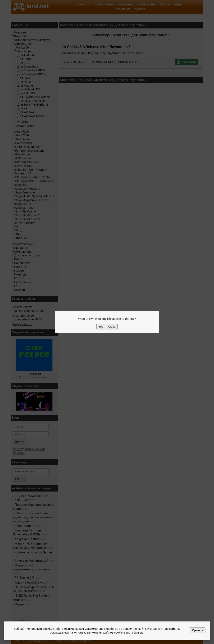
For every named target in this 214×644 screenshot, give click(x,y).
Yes (101, 327)
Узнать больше (134, 632)
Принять (198, 630)
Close (112, 327)
